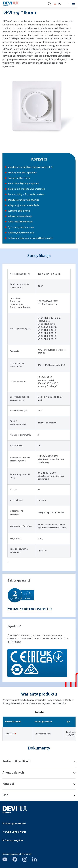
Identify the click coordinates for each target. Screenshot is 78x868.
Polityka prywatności (14, 824)
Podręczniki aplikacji (39, 762)
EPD (39, 795)
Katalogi (39, 784)
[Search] (50, 4)
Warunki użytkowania (14, 832)
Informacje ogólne (13, 841)
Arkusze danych (39, 773)
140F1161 (9, 734)
